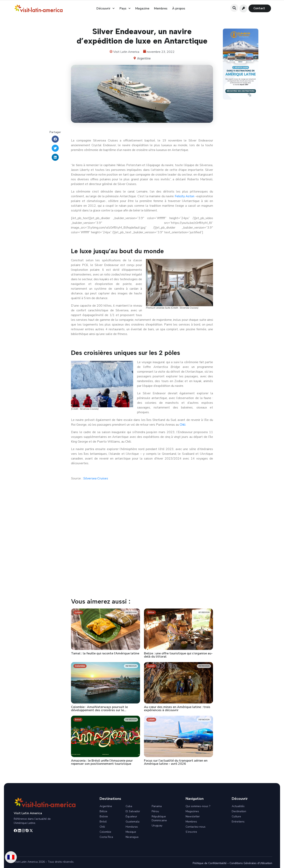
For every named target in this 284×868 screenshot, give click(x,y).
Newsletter (193, 816)
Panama (157, 806)
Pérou (155, 811)
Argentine (144, 58)
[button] (234, 8)
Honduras (132, 827)
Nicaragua (132, 837)
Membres (161, 8)
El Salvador (133, 811)
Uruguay (157, 826)
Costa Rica (106, 837)
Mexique (131, 832)
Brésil (103, 822)
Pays (125, 8)
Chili (183, 425)
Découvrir (106, 8)
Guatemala (133, 822)
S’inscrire (191, 832)
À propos (179, 8)
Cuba (129, 806)
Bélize (103, 811)
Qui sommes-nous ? (198, 806)
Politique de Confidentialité (210, 863)
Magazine (142, 8)
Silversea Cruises (96, 478)
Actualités (238, 806)
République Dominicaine (159, 818)
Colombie (105, 832)
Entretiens (238, 822)
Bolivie (104, 816)
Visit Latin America (28, 813)
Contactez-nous (196, 827)
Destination (239, 811)
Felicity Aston (185, 196)
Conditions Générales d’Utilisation (251, 863)
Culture (236, 816)
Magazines (192, 811)
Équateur (131, 816)
